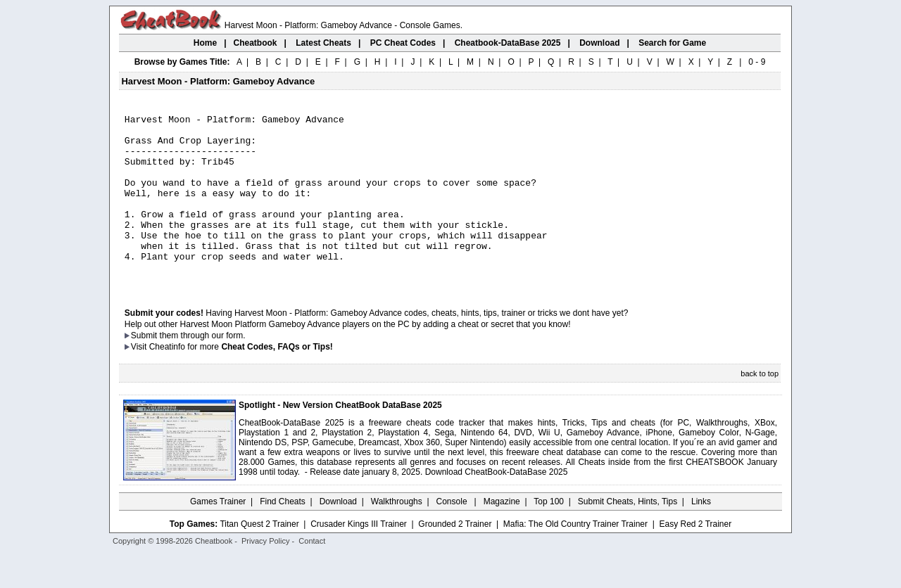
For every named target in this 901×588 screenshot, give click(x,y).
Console (453, 535)
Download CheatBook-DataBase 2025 (497, 506)
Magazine (502, 535)
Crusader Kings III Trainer (359, 558)
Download (338, 535)
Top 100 (549, 535)
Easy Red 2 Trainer (695, 558)
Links (701, 535)
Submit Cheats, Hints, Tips (628, 535)
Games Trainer (218, 535)
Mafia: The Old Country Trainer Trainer (575, 558)
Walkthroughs (397, 535)
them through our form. (203, 369)
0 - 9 (757, 62)
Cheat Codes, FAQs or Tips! (277, 381)
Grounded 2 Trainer (455, 558)
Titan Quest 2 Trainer (259, 558)
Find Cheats (283, 535)
